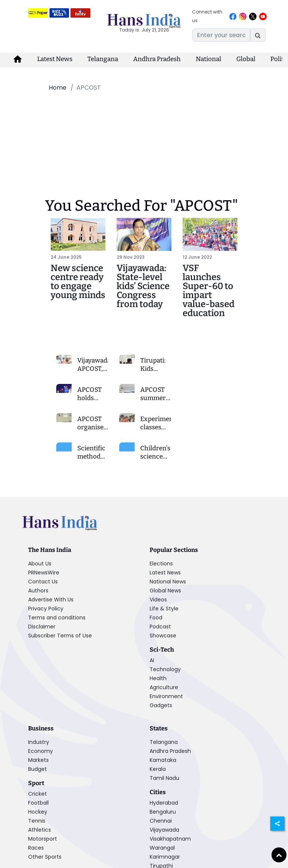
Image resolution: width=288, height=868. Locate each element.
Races (36, 848)
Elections (161, 564)
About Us (40, 564)
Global (246, 59)
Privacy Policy (46, 609)
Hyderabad (164, 803)
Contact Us (43, 582)
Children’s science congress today (155, 461)
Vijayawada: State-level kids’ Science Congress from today (143, 286)
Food (156, 618)
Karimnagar (165, 857)
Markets (38, 760)
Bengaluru (163, 812)
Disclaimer (42, 627)
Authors (38, 591)
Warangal (162, 848)
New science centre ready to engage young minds (78, 282)
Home (58, 88)
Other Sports (45, 857)
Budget (37, 769)
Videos (158, 600)
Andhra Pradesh (157, 59)
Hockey (38, 812)
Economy (40, 751)
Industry (39, 742)
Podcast (160, 627)
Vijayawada (164, 830)
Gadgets (161, 705)
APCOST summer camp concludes (156, 402)
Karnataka (163, 760)
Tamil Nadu (164, 778)
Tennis (37, 821)
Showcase (163, 636)
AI (152, 660)
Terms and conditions (57, 618)
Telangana (103, 59)
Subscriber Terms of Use (60, 636)
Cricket (37, 794)
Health (158, 678)
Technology (165, 669)
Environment (166, 696)
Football (38, 803)
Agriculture (164, 687)
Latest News (55, 59)
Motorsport (43, 839)
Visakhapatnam (170, 839)
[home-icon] (18, 59)
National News (168, 582)
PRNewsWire (44, 573)
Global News (165, 591)
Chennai (161, 821)
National (208, 59)
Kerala (158, 769)
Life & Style (164, 609)
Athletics (40, 830)
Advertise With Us (51, 600)
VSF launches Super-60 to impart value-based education (208, 291)
